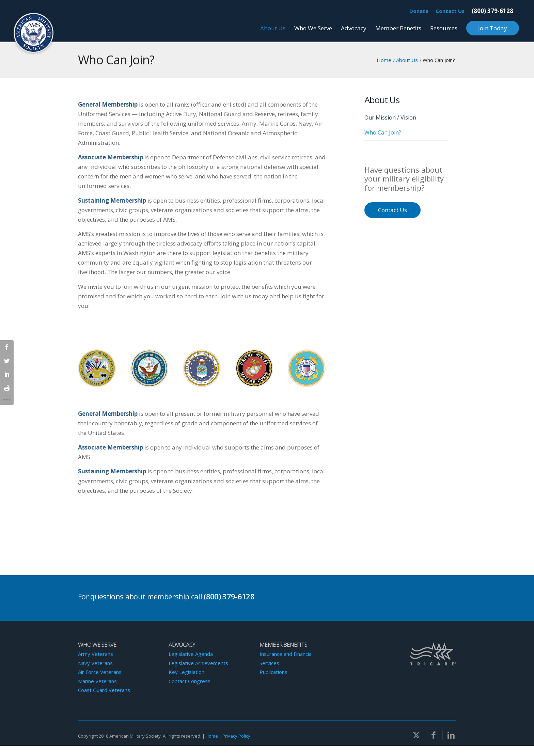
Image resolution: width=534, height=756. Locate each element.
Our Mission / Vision (390, 117)
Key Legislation (186, 672)
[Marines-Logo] (254, 368)
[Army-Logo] (97, 368)
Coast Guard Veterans (104, 690)
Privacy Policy (236, 736)
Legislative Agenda (191, 654)
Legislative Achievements (198, 663)
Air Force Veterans (100, 672)
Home (212, 736)
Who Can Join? (116, 60)
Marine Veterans (97, 681)
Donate (419, 11)
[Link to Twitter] (416, 735)
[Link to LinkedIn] (451, 735)
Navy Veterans (95, 663)
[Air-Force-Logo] (202, 368)
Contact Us (450, 11)
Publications (273, 672)
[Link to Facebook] (434, 735)
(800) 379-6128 (492, 11)
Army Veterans (96, 654)
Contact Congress (190, 681)
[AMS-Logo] (34, 33)
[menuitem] (419, 11)
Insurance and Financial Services (286, 658)
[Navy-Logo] (149, 368)
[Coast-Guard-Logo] (307, 368)
